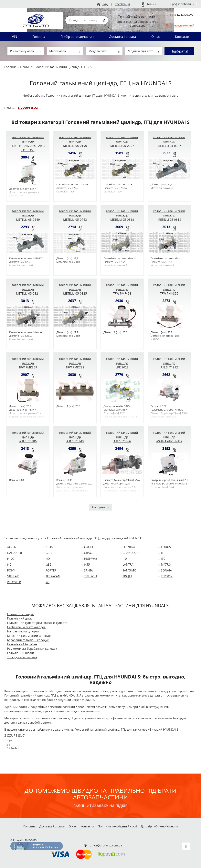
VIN (15, 37)
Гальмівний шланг (21, 653)
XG (48, 582)
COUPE (89, 547)
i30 (163, 559)
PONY (11, 570)
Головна (39, 37)
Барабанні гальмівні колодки (28, 640)
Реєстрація (122, 4)
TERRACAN (53, 576)
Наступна (99, 507)
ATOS (49, 547)
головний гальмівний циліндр (28, 144)
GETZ (49, 553)
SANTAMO (129, 570)
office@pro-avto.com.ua (106, 845)
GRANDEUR (130, 553)
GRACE (89, 553)
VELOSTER (14, 582)
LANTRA (128, 564)
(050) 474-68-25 (180, 15)
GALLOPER (14, 553)
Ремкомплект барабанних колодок (32, 649)
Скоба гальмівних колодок (26, 627)
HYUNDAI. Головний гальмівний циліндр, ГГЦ (53, 67)
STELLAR (13, 576)
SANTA (88, 570)
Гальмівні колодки (21, 614)
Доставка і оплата (123, 37)
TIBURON (90, 576)
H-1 (163, 553)
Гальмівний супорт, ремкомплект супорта (37, 623)
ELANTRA (129, 547)
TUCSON (167, 576)
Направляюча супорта (23, 631)
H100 (11, 559)
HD (48, 559)
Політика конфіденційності (117, 826)
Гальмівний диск (19, 618)
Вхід (105, 4)
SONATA (166, 570)
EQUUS (166, 547)
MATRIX (166, 564)
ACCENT (12, 547)
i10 (125, 559)
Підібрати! (179, 51)
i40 (9, 564)
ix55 (87, 564)
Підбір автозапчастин (77, 37)
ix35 (48, 564)
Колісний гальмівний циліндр (29, 636)
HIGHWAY (91, 559)
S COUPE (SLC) (28, 108)
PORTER (51, 570)
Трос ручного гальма (22, 657)
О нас (156, 37)
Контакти (182, 37)
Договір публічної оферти (159, 826)
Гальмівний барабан (22, 644)
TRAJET (127, 576)
